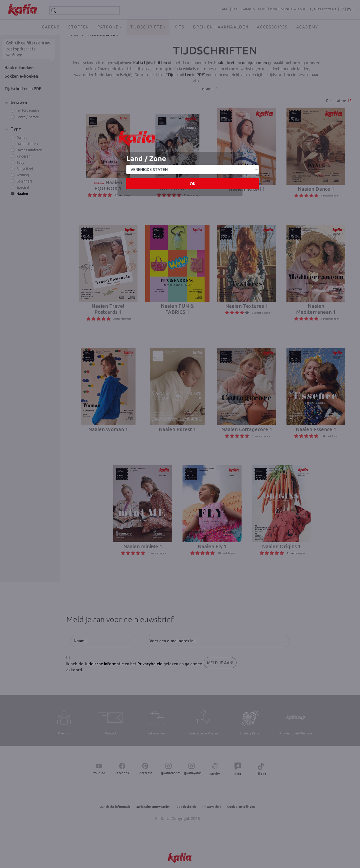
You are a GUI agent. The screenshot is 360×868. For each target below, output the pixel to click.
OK (193, 184)
